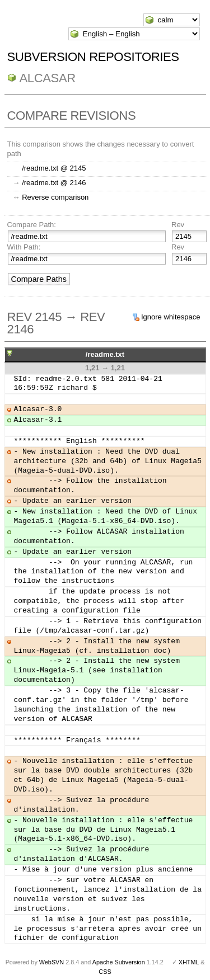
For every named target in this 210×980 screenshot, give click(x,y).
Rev (178, 225)
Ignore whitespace (171, 317)
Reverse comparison (55, 197)
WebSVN (52, 962)
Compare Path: (32, 225)
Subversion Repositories (93, 57)
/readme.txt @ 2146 (54, 183)
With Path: (24, 247)
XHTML (189, 962)
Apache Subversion (119, 962)
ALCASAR (48, 78)
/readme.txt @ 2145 (54, 168)
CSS (105, 972)
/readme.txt (105, 354)
